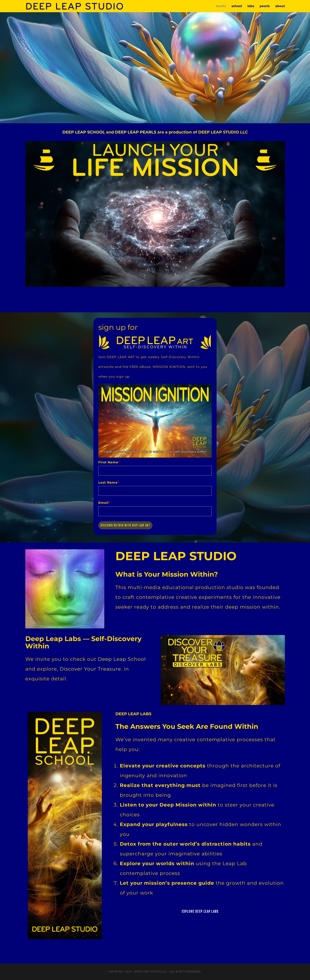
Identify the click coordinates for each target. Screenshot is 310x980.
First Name (109, 462)
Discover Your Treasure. (91, 669)
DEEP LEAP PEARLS (136, 132)
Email (104, 503)
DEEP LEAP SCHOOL (84, 132)
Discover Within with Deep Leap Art (125, 525)
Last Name (109, 482)
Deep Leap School (122, 659)
